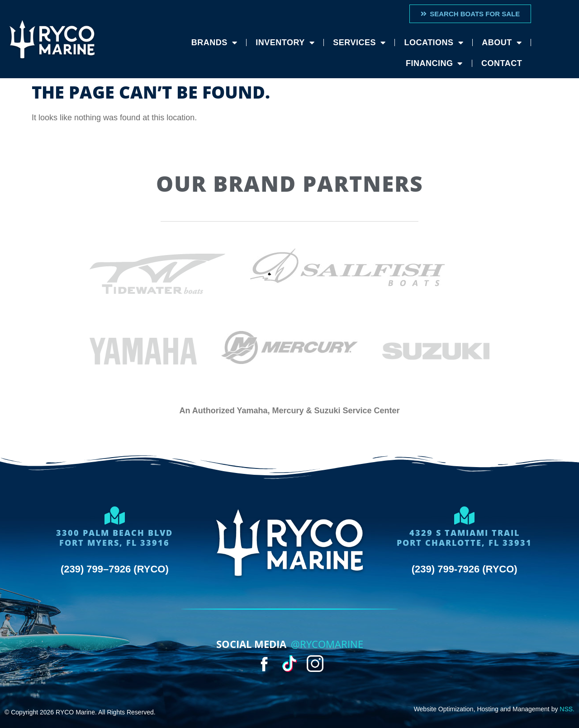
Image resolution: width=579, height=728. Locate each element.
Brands (214, 43)
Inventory (285, 43)
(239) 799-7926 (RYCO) (465, 569)
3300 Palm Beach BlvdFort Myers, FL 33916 (114, 538)
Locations (434, 43)
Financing (434, 63)
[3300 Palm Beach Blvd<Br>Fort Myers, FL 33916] (114, 515)
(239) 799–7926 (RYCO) (115, 569)
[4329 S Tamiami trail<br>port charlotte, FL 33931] (465, 515)
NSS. (567, 709)
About (502, 43)
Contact (502, 63)
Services (359, 43)
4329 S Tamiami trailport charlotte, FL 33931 (464, 538)
